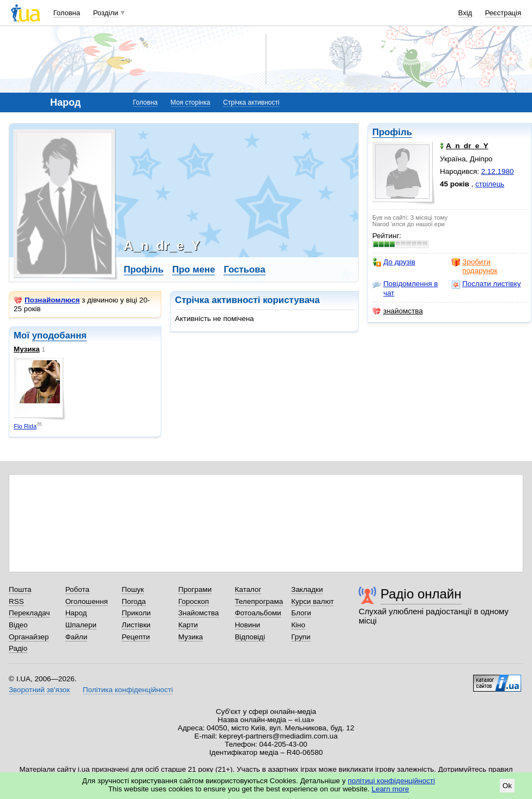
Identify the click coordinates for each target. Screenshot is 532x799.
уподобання (59, 335)
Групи (301, 637)
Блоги (301, 613)
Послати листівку (486, 284)
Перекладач (29, 613)
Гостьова (244, 270)
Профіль (392, 132)
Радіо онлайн (421, 594)
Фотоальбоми (258, 613)
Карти (188, 625)
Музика (27, 349)
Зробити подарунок (474, 266)
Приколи (136, 613)
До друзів (394, 262)
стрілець (490, 184)
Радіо (18, 648)
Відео (18, 625)
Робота (77, 589)
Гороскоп (194, 601)
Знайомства (199, 613)
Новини (248, 625)
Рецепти (136, 637)
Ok (507, 786)
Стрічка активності (251, 102)
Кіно (298, 625)
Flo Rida (25, 426)
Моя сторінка (191, 102)
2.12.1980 (498, 171)
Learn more (391, 789)
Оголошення (87, 601)
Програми (195, 589)
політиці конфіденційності (391, 781)
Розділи (106, 13)
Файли (77, 637)
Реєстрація (503, 13)
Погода (134, 601)
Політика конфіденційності (128, 690)
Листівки (136, 625)
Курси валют (312, 601)
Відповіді (250, 637)
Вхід (465, 13)
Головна (67, 13)
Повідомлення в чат (405, 288)
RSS (16, 601)
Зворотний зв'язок (39, 690)
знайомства (398, 311)
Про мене (194, 270)
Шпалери (81, 625)
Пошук (133, 589)
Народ (76, 613)
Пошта (20, 589)
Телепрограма (259, 601)
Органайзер (29, 637)
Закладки (307, 589)
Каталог (248, 589)
